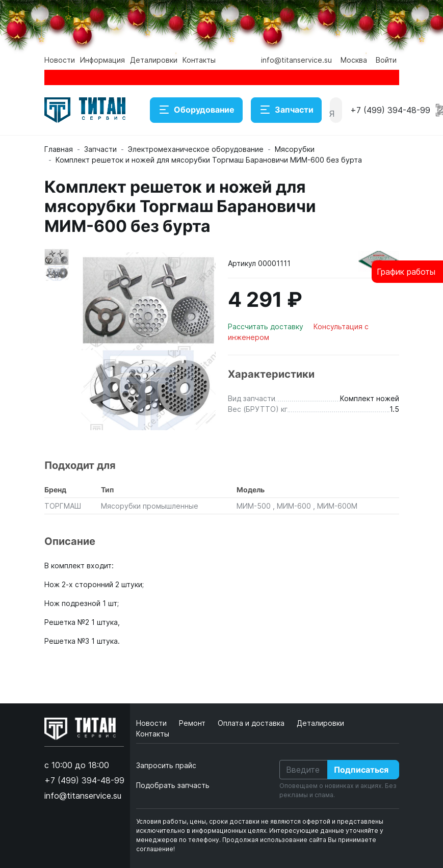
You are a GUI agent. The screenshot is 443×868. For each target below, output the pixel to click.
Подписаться (361, 770)
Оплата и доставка (252, 723)
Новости (60, 60)
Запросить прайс (166, 765)
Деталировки (154, 60)
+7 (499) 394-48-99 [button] (390, 110)
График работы (406, 272)
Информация (102, 60)
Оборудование (196, 110)
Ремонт (193, 723)
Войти (386, 60)
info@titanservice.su (296, 60)
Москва (354, 60)
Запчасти (286, 110)
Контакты (199, 60)
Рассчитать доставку (267, 326)
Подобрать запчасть (173, 785)
